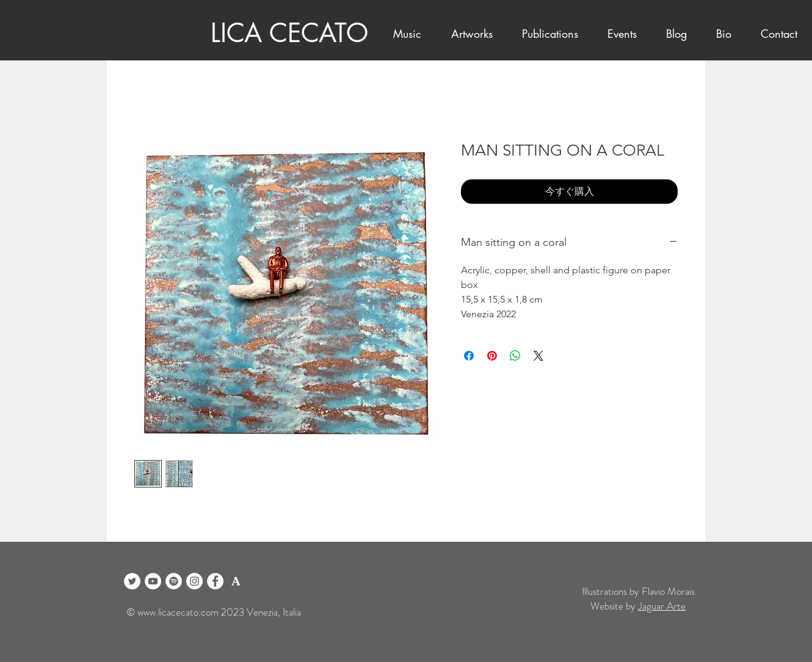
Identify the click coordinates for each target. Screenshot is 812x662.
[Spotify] (174, 581)
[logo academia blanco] (236, 581)
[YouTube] (153, 581)
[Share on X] (538, 356)
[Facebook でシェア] (469, 356)
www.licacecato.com (178, 612)
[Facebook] (215, 581)
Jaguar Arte (662, 606)
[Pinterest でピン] (492, 356)
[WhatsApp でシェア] (515, 356)
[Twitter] (132, 581)
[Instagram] (194, 581)
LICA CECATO (289, 33)
